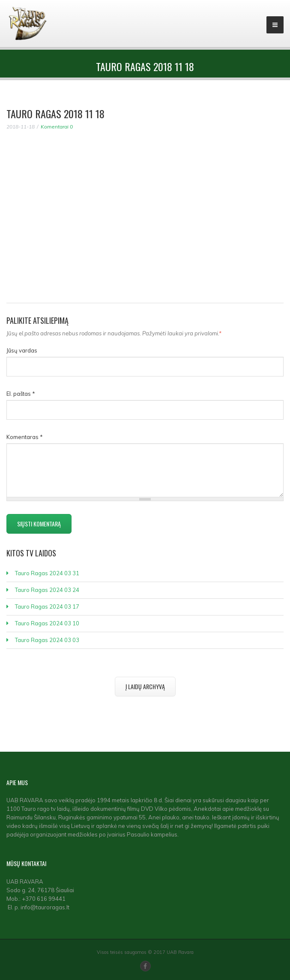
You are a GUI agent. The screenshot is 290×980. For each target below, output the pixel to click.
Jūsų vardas (22, 350)
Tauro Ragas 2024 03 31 (47, 573)
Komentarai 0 (57, 127)
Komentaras (25, 437)
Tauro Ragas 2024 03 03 (47, 640)
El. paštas (21, 394)
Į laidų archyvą (145, 686)
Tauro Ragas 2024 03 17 (47, 607)
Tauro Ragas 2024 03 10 (47, 623)
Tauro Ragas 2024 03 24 (47, 590)
